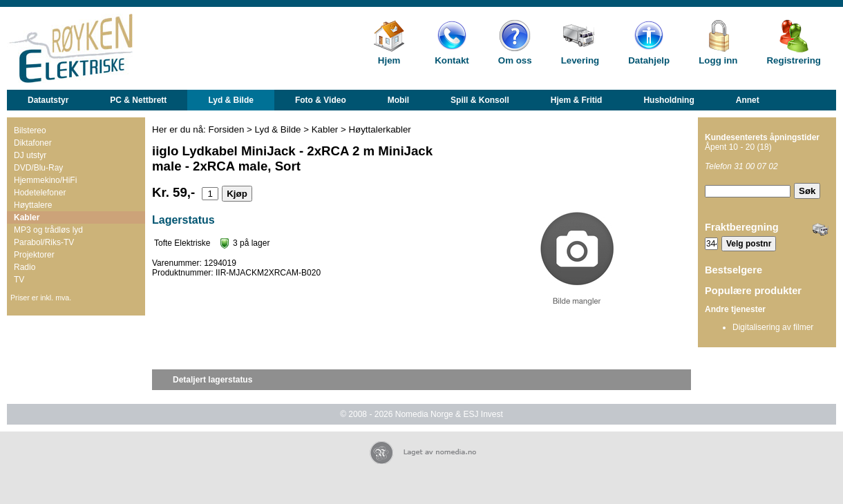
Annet (748, 100)
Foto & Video (321, 100)
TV (19, 280)
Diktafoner (33, 143)
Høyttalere (33, 205)
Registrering (794, 60)
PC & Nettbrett (138, 100)
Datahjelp (649, 60)
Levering (580, 60)
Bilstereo (30, 130)
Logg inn (718, 60)
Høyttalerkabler (379, 129)
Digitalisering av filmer (773, 327)
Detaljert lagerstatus (212, 380)
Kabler (27, 217)
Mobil (398, 100)
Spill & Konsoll (480, 100)
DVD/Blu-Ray (38, 168)
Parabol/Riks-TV (44, 242)
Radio (25, 267)
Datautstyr (48, 100)
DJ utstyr (30, 155)
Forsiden (227, 129)
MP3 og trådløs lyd (48, 230)
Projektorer (34, 255)
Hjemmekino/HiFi (45, 180)
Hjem (389, 60)
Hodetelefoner (40, 193)
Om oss (515, 60)
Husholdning (669, 100)
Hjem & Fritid (577, 100)
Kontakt (452, 60)
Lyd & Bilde (231, 100)
